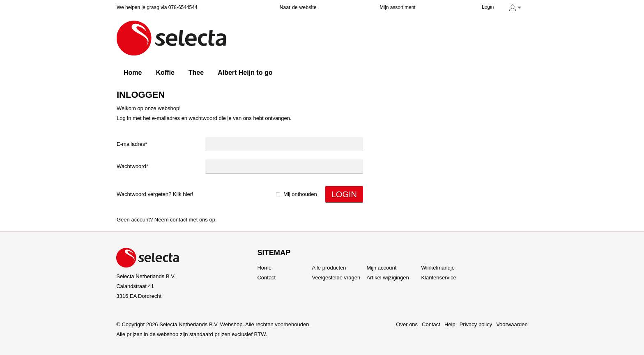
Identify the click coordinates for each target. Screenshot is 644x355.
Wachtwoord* (132, 166)
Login (488, 7)
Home (264, 268)
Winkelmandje (438, 268)
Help (450, 324)
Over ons (407, 324)
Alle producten (329, 268)
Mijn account (381, 268)
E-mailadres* (132, 144)
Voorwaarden (512, 324)
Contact (179, 220)
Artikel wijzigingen (388, 278)
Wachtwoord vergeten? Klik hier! (155, 194)
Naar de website (298, 7)
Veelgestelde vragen (336, 278)
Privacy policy (476, 324)
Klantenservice (438, 278)
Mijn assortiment (397, 7)
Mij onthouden (300, 194)
